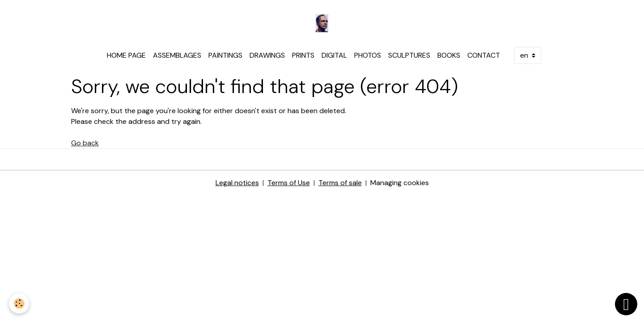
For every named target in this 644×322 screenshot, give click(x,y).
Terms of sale (340, 183)
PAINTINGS (225, 55)
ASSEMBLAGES (177, 55)
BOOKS (449, 55)
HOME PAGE (126, 55)
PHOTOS (368, 55)
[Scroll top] (626, 304)
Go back (85, 143)
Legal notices (237, 183)
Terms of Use (289, 183)
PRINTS (303, 55)
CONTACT (484, 55)
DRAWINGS (267, 55)
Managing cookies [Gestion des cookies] (400, 183)
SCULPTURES (409, 55)
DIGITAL (334, 55)
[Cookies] (19, 303)
